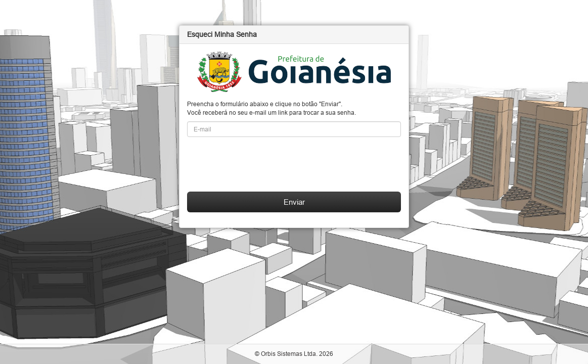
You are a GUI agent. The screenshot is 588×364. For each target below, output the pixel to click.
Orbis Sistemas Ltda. (289, 354)
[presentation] (264, 164)
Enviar (294, 202)
